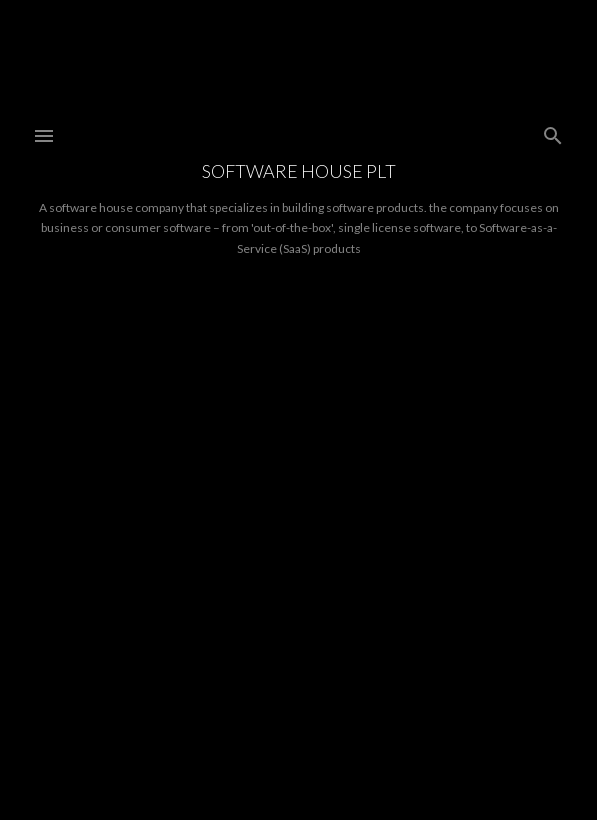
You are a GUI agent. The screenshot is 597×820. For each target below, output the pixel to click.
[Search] (553, 131)
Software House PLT (299, 171)
